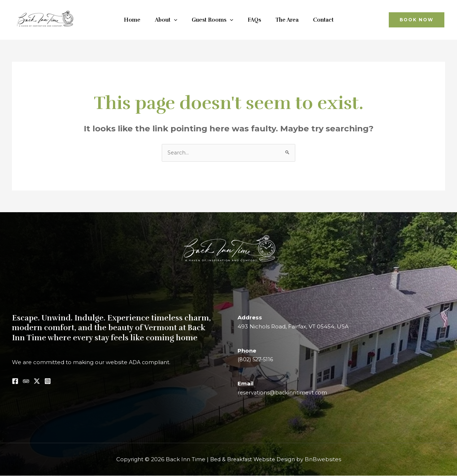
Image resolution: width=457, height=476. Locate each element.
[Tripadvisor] (26, 381)
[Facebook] (15, 381)
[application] (179, 20)
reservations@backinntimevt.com (284, 393)
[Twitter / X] (37, 381)
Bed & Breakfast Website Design (253, 460)
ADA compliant (150, 363)
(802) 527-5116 (256, 360)
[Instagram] (48, 381)
